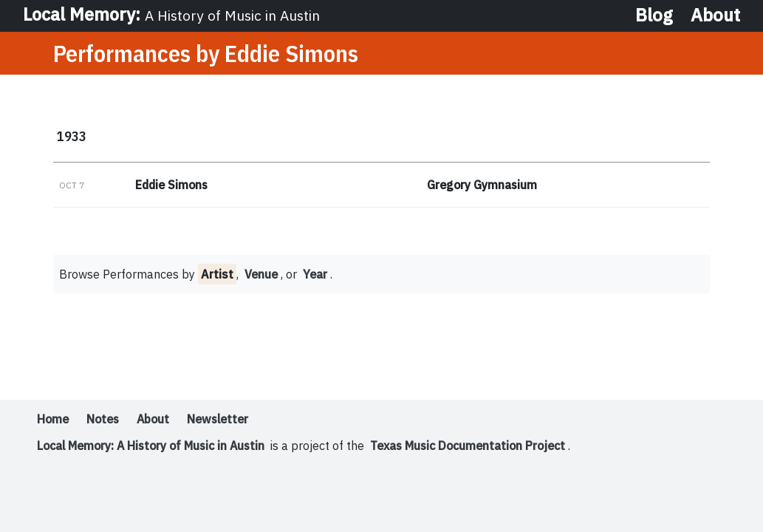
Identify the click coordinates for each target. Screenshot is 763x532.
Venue (262, 276)
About (715, 15)
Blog (654, 15)
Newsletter (225, 420)
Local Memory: (172, 15)
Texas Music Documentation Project (479, 447)
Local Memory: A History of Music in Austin (155, 447)
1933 (72, 137)
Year (317, 276)
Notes (105, 420)
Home (54, 420)
